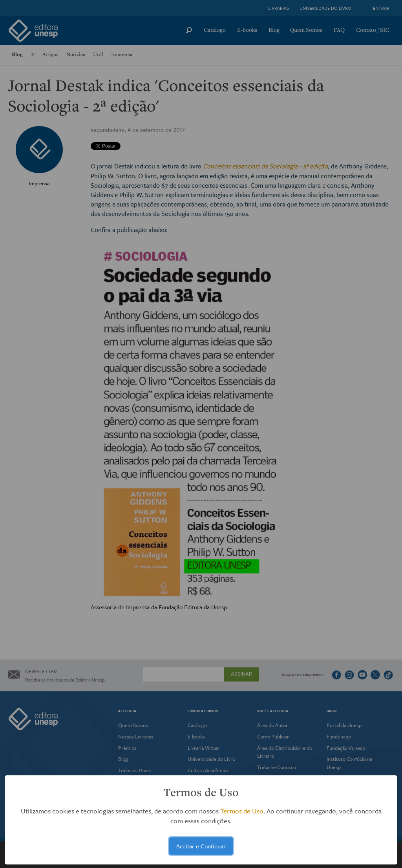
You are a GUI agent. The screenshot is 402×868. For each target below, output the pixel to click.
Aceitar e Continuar (201, 846)
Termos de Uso (242, 811)
